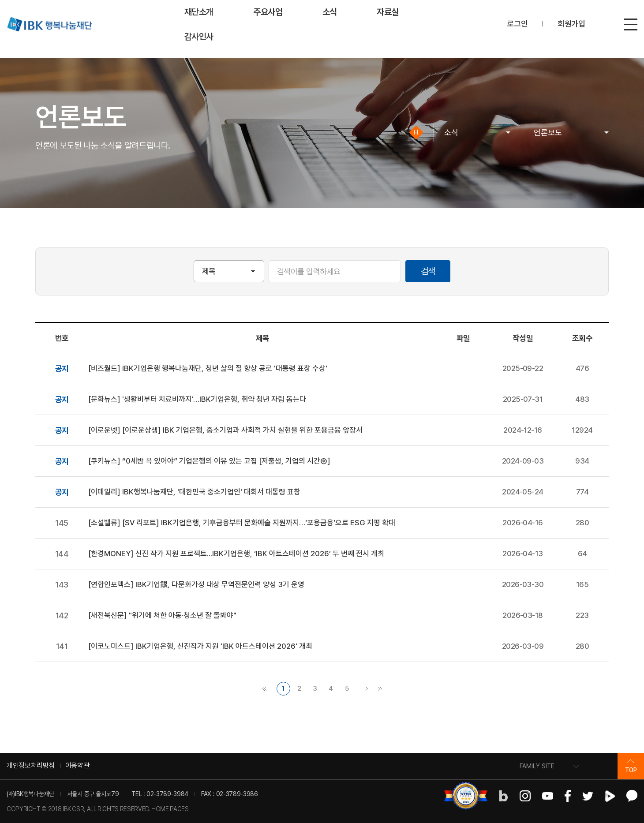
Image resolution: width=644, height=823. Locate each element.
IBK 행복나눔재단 (49, 24)
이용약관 (77, 765)
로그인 (517, 24)
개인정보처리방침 (31, 765)
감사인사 (199, 37)
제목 (209, 271)
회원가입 (571, 24)
